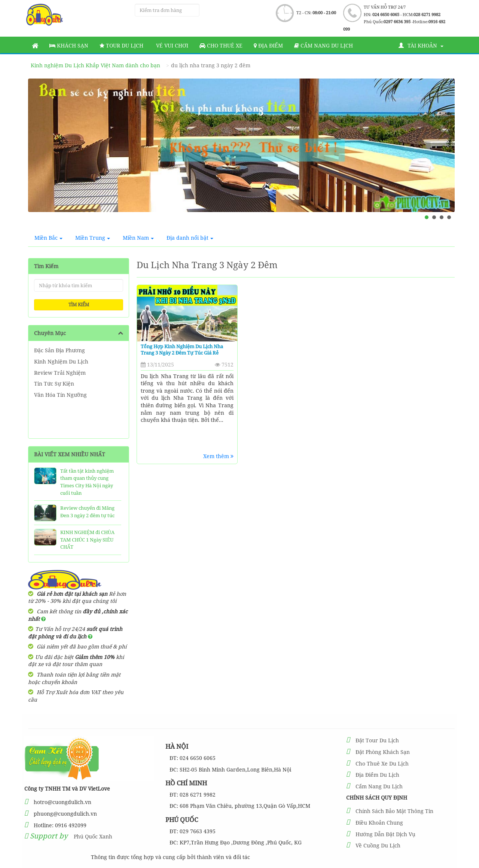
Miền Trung (93, 238)
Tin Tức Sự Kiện (54, 384)
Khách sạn (69, 45)
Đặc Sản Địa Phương (60, 350)
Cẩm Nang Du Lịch (379, 786)
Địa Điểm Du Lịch (377, 775)
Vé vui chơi (171, 45)
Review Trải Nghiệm (60, 373)
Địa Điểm (268, 45)
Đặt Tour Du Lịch (377, 740)
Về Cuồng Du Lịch (378, 845)
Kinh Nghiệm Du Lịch (61, 361)
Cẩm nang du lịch (324, 45)
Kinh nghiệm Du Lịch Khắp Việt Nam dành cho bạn (95, 65)
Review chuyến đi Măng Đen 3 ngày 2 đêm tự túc (87, 512)
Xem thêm (218, 456)
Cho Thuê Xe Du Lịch (382, 763)
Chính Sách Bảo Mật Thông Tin (394, 811)
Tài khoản (421, 45)
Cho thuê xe (221, 45)
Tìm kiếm (79, 305)
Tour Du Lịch (121, 45)
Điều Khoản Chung (379, 823)
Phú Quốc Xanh (93, 836)
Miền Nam (138, 238)
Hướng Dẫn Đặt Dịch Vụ (385, 834)
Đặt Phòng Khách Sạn (383, 752)
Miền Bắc (48, 238)
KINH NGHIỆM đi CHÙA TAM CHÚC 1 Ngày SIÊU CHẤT (87, 539)
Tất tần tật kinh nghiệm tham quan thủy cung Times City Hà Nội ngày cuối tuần (87, 482)
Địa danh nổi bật (190, 238)
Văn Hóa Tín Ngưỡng (60, 395)
